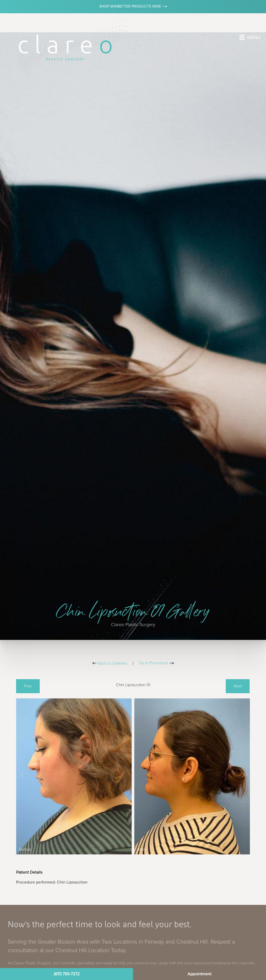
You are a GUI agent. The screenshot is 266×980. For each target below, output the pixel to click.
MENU (254, 37)
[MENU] (242, 37)
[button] (22, 775)
